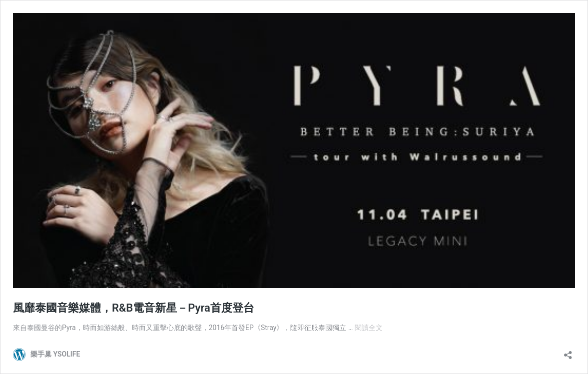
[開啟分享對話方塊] (568, 352)
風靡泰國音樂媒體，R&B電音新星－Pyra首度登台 (134, 308)
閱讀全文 (369, 328)
